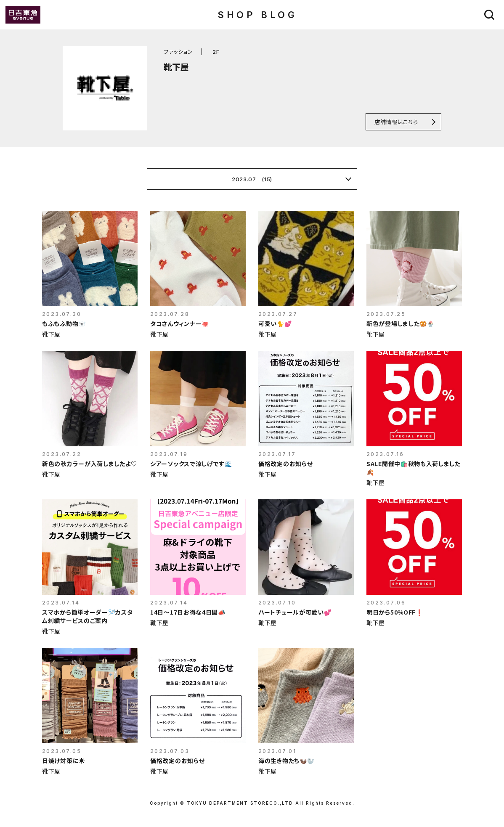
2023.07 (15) (252, 179)
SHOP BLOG (257, 15)
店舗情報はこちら (396, 122)
